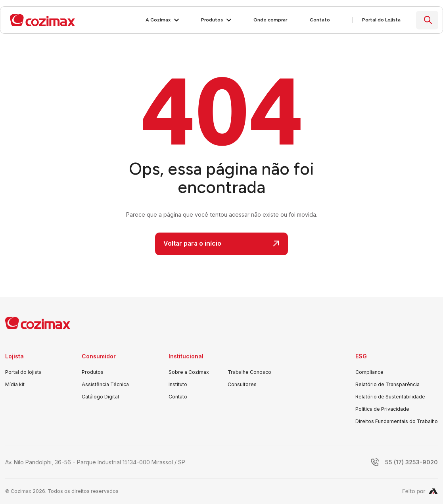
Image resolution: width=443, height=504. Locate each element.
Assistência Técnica (105, 384)
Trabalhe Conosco (249, 372)
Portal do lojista (23, 372)
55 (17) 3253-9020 (411, 462)
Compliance (369, 372)
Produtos (93, 372)
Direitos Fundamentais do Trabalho (397, 421)
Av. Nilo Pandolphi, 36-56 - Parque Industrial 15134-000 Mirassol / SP (95, 462)
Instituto (178, 384)
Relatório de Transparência (387, 384)
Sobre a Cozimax (189, 372)
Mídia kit (15, 384)
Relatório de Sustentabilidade (390, 397)
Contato (178, 397)
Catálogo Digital (100, 397)
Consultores (242, 384)
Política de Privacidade (382, 409)
